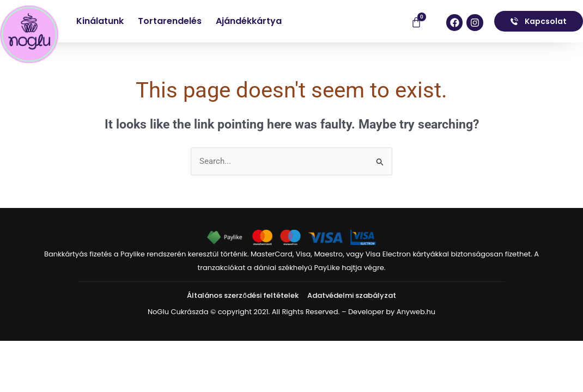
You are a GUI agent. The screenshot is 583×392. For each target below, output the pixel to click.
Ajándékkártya (249, 21)
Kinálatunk (100, 21)
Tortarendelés (170, 21)
